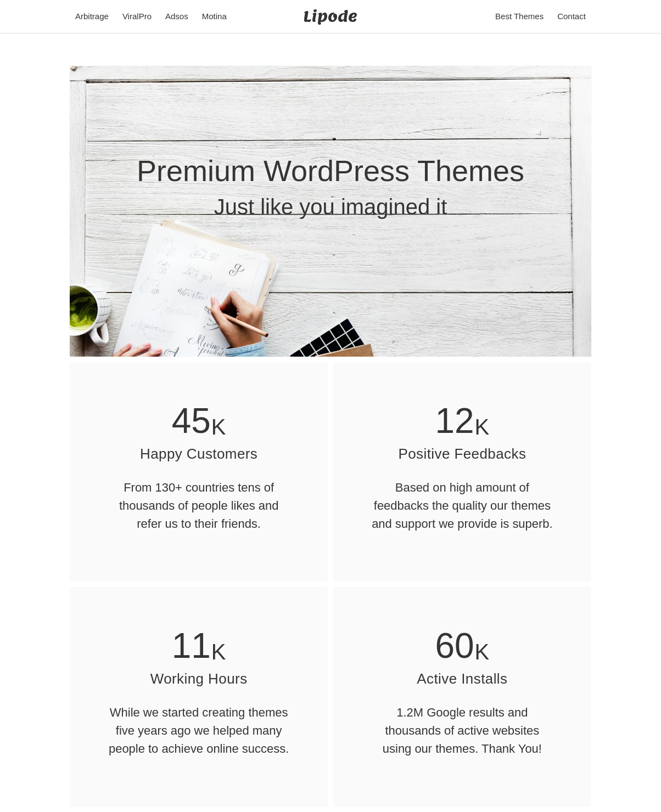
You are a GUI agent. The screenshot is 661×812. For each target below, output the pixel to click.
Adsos (177, 16)
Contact (572, 16)
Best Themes (519, 16)
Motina (214, 16)
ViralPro (137, 16)
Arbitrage (92, 16)
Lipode (330, 16)
